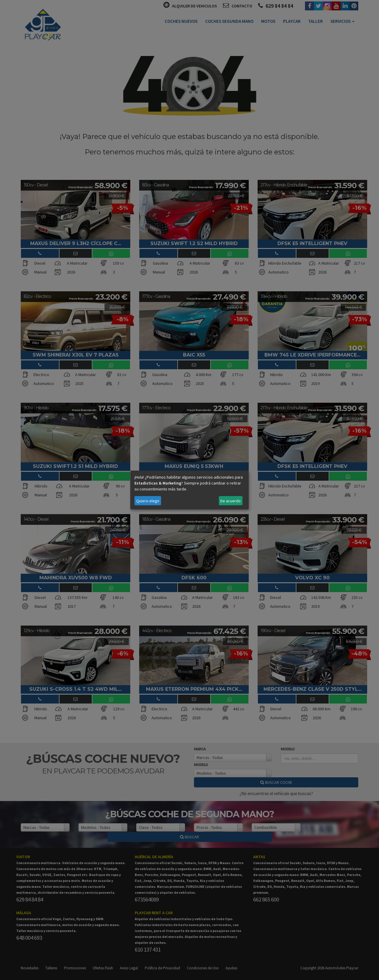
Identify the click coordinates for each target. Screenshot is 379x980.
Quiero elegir (148, 501)
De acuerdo (231, 501)
